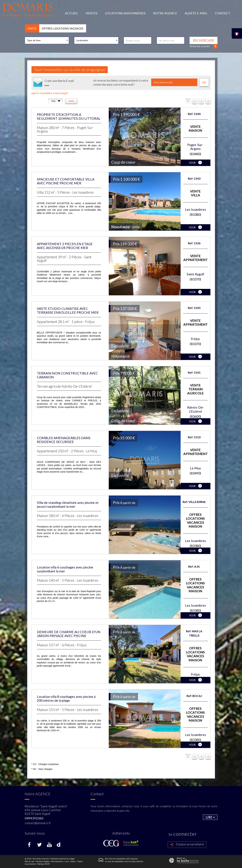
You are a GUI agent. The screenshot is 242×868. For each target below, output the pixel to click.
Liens (67, 861)
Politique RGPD (43, 864)
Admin (73, 861)
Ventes (91, 13)
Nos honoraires (57, 861)
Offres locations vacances (63, 28)
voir (195, 163)
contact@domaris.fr (38, 823)
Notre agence (165, 13)
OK (204, 82)
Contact (223, 13)
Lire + (210, 817)
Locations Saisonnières (125, 13)
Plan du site (30, 861)
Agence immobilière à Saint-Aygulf (50, 93)
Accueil (72, 13)
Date (71, 101)
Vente (32, 28)
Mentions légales (43, 861)
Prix (56, 102)
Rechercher (204, 40)
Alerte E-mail (196, 13)
